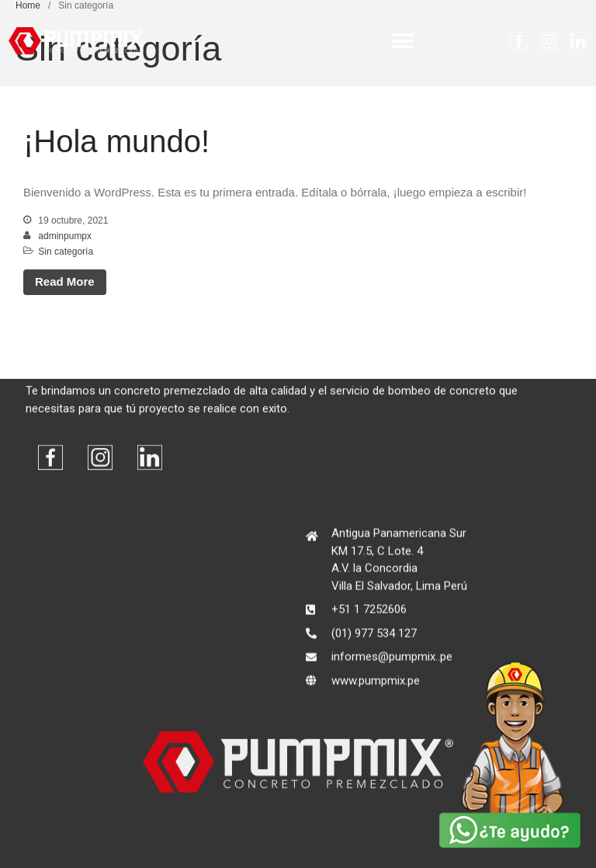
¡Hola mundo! (116, 141)
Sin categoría (66, 252)
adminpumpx (65, 236)
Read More (65, 281)
